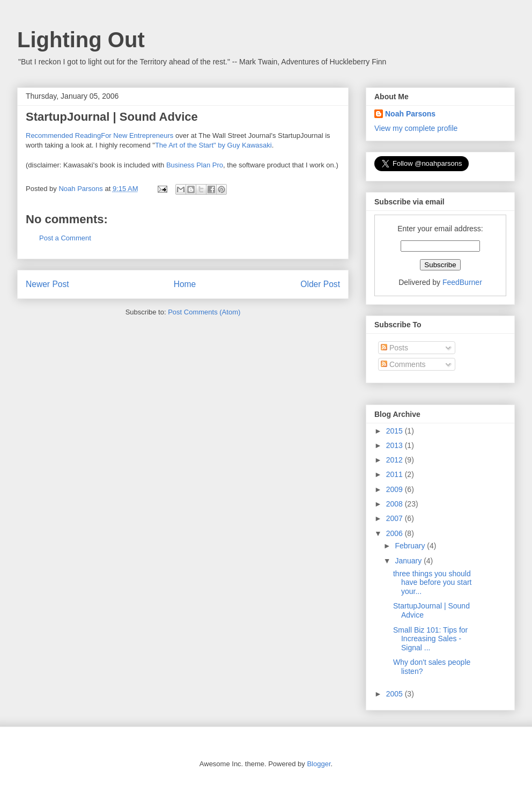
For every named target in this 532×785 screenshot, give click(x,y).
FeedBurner (462, 282)
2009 (396, 489)
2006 (396, 533)
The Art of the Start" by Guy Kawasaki (213, 145)
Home (185, 284)
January (409, 561)
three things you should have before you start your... (433, 583)
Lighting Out (81, 40)
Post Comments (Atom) (204, 312)
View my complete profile (416, 128)
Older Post (320, 284)
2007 (396, 518)
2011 (396, 474)
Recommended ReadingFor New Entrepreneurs (99, 135)
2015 (396, 431)
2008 (396, 504)
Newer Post (47, 284)
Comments (403, 364)
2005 (396, 694)
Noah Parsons (410, 114)
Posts (394, 348)
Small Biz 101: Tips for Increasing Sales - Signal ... (430, 639)
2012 (396, 460)
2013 (396, 445)
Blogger (319, 764)
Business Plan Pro (195, 165)
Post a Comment (65, 238)
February (411, 546)
